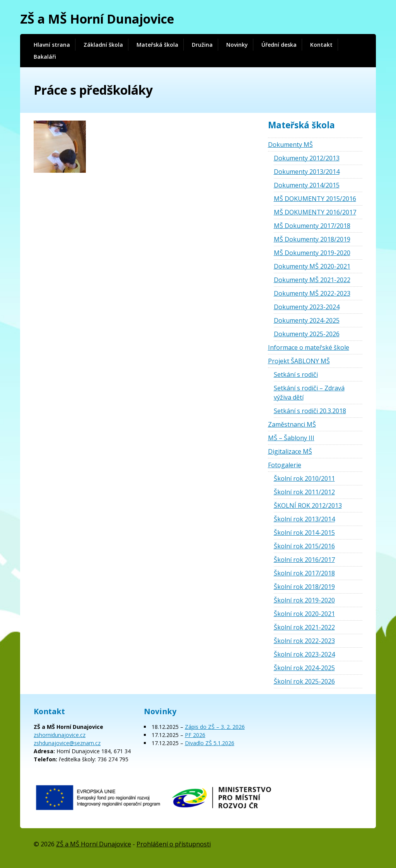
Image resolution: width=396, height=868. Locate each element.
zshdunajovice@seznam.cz (67, 743)
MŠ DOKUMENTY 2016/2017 (315, 212)
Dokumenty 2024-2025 (307, 320)
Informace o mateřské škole (309, 347)
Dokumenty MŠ (290, 145)
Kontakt (321, 45)
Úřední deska (279, 45)
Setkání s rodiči (296, 374)
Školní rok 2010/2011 (304, 478)
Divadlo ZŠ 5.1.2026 (210, 743)
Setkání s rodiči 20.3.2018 (310, 411)
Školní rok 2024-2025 (304, 668)
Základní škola (103, 45)
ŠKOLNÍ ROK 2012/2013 (308, 505)
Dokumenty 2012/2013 (307, 158)
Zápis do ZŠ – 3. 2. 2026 (215, 727)
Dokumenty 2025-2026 (307, 334)
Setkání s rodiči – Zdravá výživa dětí (309, 393)
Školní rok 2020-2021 (304, 614)
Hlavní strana (52, 45)
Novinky (237, 45)
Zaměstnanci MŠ (292, 424)
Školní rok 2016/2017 (304, 560)
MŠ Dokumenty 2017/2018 (312, 226)
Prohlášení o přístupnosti (174, 844)
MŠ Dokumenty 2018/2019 (312, 239)
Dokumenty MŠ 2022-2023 (312, 293)
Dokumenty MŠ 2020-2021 (312, 266)
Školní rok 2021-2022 (304, 627)
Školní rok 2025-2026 (304, 681)
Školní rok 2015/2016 (304, 546)
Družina (202, 45)
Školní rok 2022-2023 (304, 641)
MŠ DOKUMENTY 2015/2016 (315, 199)
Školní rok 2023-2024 (304, 654)
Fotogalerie (285, 465)
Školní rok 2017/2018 (304, 573)
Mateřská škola (157, 45)
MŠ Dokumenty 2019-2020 (312, 253)
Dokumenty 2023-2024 (307, 307)
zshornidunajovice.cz (60, 735)
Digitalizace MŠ (290, 451)
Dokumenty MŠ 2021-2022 (312, 280)
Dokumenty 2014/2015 (307, 185)
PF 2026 (195, 735)
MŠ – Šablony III (291, 438)
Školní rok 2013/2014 (304, 519)
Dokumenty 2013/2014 (307, 172)
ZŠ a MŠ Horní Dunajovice (97, 19)
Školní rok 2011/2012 (304, 492)
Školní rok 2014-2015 (304, 533)
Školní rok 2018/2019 (304, 587)
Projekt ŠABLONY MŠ (299, 361)
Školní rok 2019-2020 (304, 600)
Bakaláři (45, 57)
